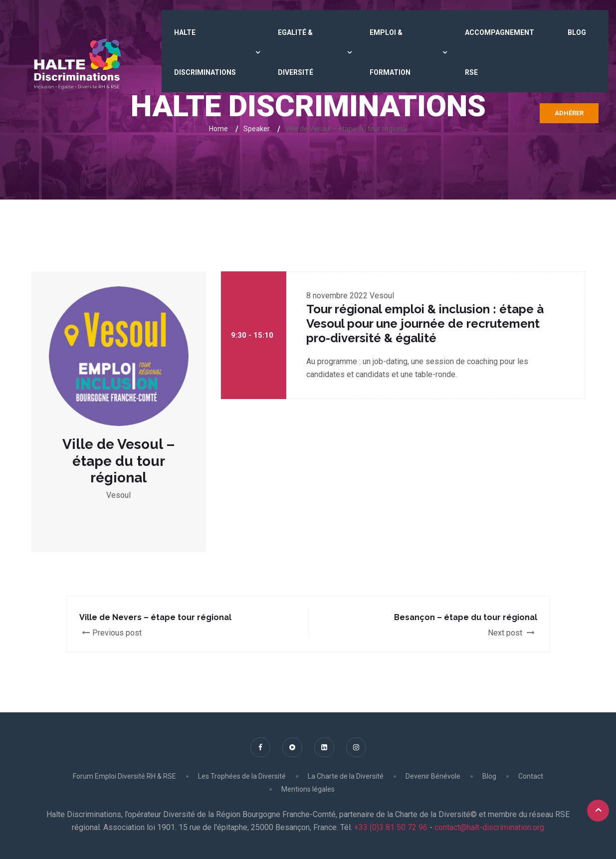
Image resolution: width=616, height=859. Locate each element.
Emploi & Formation (390, 52)
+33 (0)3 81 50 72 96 (390, 827)
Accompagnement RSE (500, 52)
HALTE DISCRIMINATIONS (205, 52)
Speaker (257, 129)
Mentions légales (308, 789)
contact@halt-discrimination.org (489, 827)
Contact (531, 776)
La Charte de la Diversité (346, 776)
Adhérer (569, 113)
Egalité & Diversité (296, 52)
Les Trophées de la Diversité (242, 776)
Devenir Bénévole (433, 776)
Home (218, 129)
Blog (577, 32)
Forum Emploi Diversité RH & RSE (124, 776)
